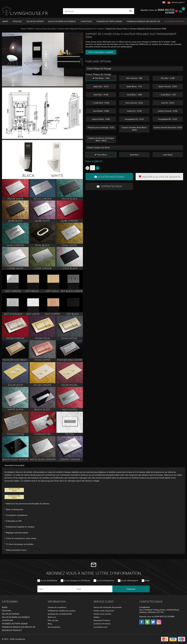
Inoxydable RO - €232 (168, 119)
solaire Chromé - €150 (168, 111)
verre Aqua (168, 155)
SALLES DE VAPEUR (35, 21)
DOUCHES (17, 21)
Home (23, 29)
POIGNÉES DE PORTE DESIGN (109, 21)
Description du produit (14, 465)
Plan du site (53, 620)
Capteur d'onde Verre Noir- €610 (168, 127)
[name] (56, 589)
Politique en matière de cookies (62, 611)
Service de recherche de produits (108, 607)
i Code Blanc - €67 (168, 95)
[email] (93, 589)
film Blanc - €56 (102, 78)
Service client (177, 2)
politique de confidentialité (60, 614)
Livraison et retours (102, 624)
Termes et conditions (57, 607)
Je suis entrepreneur (106, 580)
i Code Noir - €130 (101, 103)
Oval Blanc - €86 (134, 95)
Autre (147, 580)
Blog (50, 624)
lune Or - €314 (168, 103)
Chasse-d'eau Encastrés (46, 29)
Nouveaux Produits (102, 620)
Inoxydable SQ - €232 (134, 119)
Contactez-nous (109, 186)
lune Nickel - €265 (101, 111)
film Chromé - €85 (134, 78)
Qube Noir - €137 (101, 86)
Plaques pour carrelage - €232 (101, 127)
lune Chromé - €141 (134, 103)
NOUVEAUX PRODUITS (175, 21)
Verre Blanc (102, 155)
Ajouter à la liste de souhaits (159, 177)
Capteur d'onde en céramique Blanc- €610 (101, 139)
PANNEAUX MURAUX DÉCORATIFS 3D (143, 21)
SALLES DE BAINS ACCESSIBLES (62, 21)
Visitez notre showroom (104, 611)
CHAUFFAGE (86, 21)
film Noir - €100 (168, 78)
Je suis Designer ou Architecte (77, 580)
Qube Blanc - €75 (134, 86)
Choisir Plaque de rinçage (98, 74)
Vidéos (97, 617)
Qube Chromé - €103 (168, 86)
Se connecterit (54, 627)
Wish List (52, 617)
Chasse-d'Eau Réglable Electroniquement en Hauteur (81, 29)
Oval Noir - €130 (101, 95)
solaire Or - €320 (134, 111)
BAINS (5, 21)
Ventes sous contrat (102, 614)
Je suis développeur (130, 580)
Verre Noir (134, 155)
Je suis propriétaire (49, 580)
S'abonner (131, 589)
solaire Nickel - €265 (101, 119)
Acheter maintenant (109, 177)
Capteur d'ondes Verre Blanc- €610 (134, 129)
